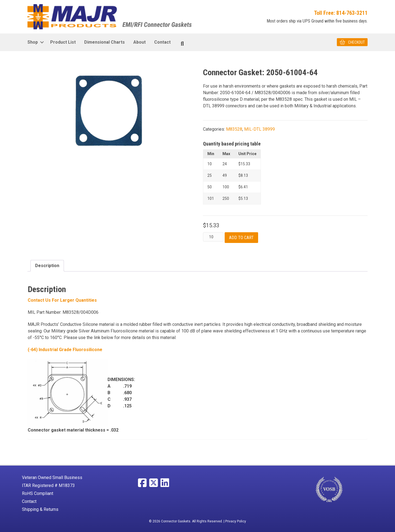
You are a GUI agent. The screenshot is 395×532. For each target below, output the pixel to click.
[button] (42, 42)
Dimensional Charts (105, 42)
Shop (33, 42)
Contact (162, 42)
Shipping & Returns (40, 509)
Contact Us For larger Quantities (62, 300)
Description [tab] (47, 266)
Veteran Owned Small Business (52, 478)
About (139, 42)
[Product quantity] (213, 237)
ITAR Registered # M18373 (48, 485)
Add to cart (241, 238)
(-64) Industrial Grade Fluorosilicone (65, 350)
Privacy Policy (236, 521)
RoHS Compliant (38, 493)
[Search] (182, 43)
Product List (63, 42)
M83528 (234, 129)
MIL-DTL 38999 (259, 129)
